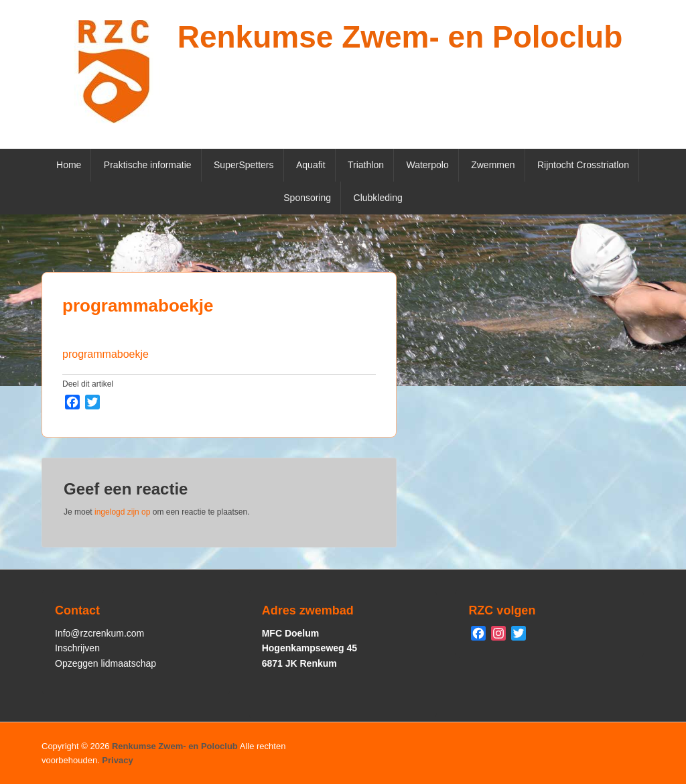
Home (69, 165)
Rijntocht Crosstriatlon (583, 165)
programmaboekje (138, 306)
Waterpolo (427, 165)
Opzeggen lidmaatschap (106, 663)
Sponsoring (307, 198)
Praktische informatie (148, 165)
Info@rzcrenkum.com (99, 633)
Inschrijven (77, 648)
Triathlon (366, 165)
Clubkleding (378, 198)
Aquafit (311, 165)
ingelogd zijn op (122, 512)
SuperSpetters (244, 165)
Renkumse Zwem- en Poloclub (400, 37)
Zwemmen (493, 165)
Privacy (117, 760)
